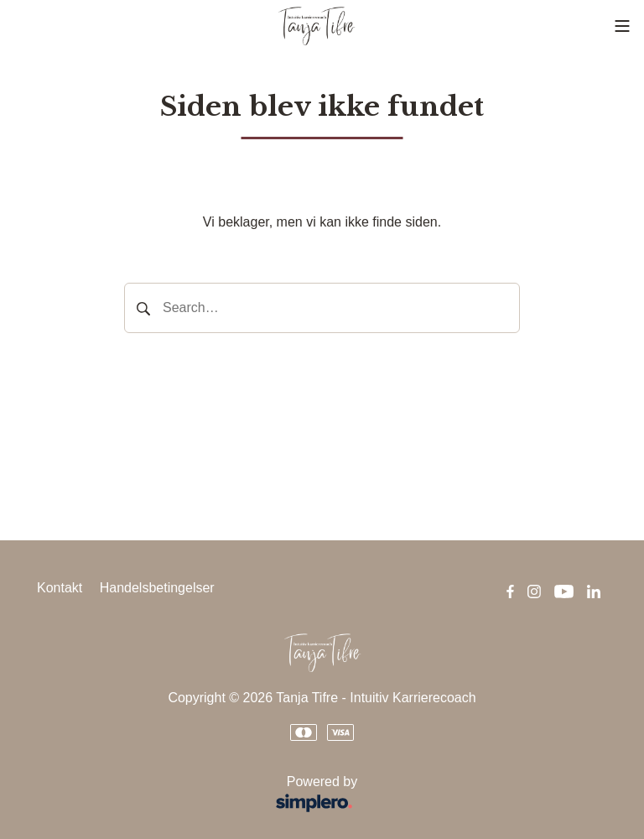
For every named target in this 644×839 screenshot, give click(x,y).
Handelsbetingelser (157, 588)
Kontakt (60, 588)
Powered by (203, 796)
